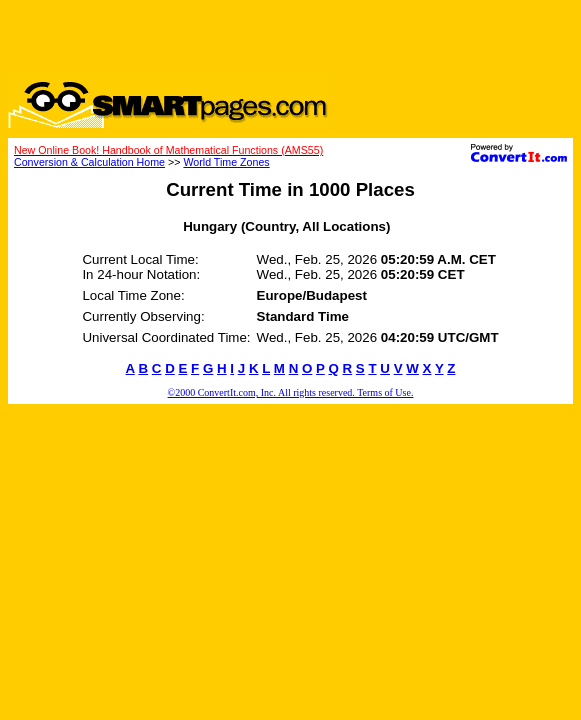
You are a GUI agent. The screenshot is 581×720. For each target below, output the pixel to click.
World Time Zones (226, 162)
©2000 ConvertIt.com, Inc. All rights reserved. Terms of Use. (291, 392)
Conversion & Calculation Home (89, 162)
